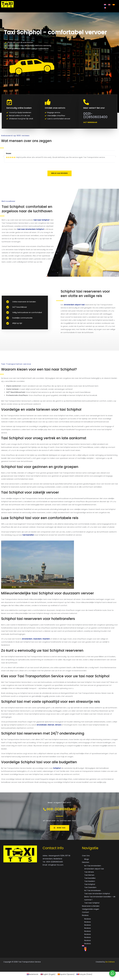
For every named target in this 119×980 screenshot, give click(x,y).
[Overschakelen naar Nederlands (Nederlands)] (32, 974)
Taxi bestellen (90, 878)
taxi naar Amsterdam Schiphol (30, 227)
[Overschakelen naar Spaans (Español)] (66, 974)
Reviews (93, 3)
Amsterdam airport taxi (74, 303)
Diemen (51, 723)
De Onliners (110, 962)
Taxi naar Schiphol (92, 903)
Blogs (87, 859)
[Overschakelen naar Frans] (105, 7)
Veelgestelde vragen (69, 3)
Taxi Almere (89, 872)
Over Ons (23, 3)
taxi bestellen (28, 533)
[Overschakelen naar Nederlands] (105, 4)
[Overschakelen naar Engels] (109, 4)
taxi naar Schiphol (41, 218)
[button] (90, 121)
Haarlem (46, 637)
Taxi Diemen (89, 875)
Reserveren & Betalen (50, 3)
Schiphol (57, 766)
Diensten (35, 3)
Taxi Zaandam (90, 887)
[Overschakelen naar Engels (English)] (48, 974)
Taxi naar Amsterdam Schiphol (97, 893)
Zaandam (37, 637)
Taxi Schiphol (90, 884)
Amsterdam (27, 637)
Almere (58, 723)
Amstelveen (42, 723)
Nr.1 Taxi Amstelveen (93, 890)
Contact (83, 3)
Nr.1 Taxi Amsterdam (93, 866)
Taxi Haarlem (90, 881)
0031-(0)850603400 (95, 113)
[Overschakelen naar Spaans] (114, 4)
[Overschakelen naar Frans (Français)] (85, 974)
